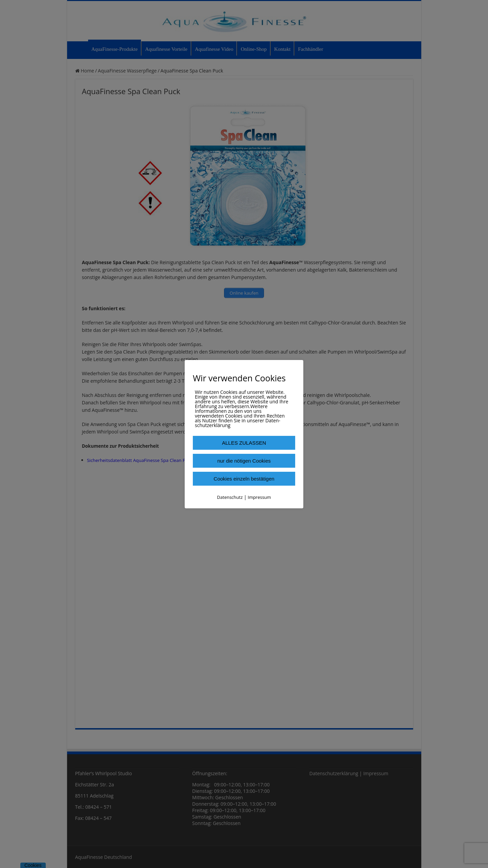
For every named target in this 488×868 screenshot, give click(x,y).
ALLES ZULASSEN (244, 443)
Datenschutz (230, 497)
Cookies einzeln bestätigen (244, 479)
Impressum (259, 497)
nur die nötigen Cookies (244, 461)
